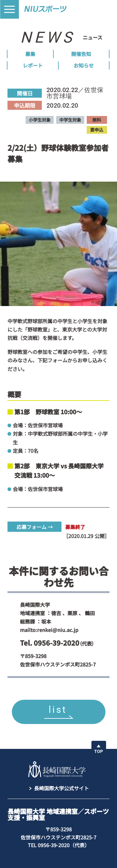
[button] (9, 9)
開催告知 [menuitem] (81, 54)
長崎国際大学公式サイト (61, 788)
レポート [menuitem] (33, 65)
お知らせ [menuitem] (84, 65)
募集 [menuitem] (30, 54)
